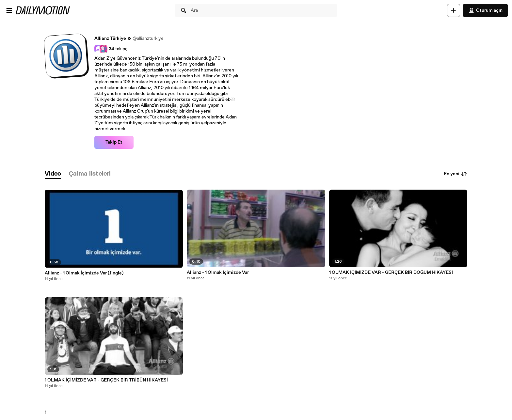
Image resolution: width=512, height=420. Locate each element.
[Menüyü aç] (9, 10)
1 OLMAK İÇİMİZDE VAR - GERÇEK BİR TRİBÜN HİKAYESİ (106, 380)
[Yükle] (454, 10)
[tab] (53, 174)
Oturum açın (485, 10)
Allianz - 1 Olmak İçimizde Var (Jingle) (84, 273)
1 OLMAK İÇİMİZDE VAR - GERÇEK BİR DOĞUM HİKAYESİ (391, 272)
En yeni (456, 174)
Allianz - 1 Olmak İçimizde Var (218, 272)
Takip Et (114, 142)
